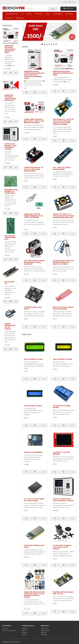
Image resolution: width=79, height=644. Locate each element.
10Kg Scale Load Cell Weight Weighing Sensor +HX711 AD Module (33, 216)
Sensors (48, 14)
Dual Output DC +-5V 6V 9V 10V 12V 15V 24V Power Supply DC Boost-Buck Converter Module (63, 122)
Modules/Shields (58, 14)
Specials (24, 635)
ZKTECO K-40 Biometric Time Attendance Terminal (11, 146)
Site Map (24, 633)
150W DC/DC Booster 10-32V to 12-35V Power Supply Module (34, 169)
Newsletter (44, 635)
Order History (45, 630)
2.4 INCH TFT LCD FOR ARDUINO (61, 453)
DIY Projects (9, 18)
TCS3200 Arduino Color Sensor (33, 308)
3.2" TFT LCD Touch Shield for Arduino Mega (34, 500)
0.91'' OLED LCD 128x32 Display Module (62, 168)
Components (38, 14)
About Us (5, 628)
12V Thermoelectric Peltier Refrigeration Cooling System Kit (34, 262)
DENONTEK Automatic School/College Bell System (10, 98)
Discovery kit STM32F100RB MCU (10, 237)
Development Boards (12, 14)
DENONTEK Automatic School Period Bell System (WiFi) (10, 49)
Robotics (29, 14)
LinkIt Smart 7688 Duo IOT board (34, 546)
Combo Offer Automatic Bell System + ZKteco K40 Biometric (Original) (34, 121)
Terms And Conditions (9, 630)
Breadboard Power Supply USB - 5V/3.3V (63, 593)
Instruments (69, 14)
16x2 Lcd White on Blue (33, 406)
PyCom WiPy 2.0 (9, 283)
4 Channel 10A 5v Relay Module (62, 406)
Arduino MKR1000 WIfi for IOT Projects (10, 326)
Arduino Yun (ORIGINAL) (33, 452)
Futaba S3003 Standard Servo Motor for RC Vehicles (62, 547)
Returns (24, 630)
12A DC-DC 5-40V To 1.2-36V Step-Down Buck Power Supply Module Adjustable (64, 216)
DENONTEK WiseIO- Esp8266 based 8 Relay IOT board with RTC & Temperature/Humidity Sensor (34, 75)
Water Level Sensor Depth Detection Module (63, 308)
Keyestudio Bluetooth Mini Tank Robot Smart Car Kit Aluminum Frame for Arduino (34, 594)
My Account (44, 628)
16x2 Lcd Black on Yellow (62, 359)
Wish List (44, 633)
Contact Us (25, 628)
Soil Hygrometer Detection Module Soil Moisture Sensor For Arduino (63, 262)
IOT (22, 14)
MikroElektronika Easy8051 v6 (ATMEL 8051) (11, 191)
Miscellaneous (20, 18)
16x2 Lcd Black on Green (33, 359)
